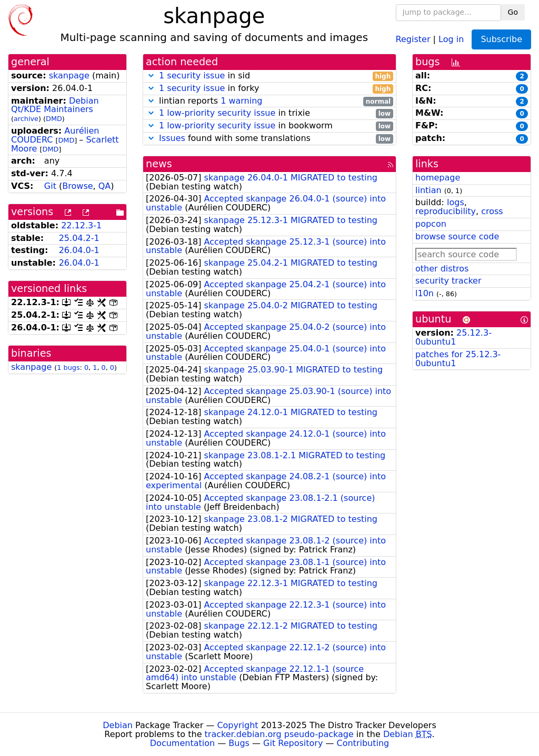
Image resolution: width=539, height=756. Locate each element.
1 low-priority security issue (217, 113)
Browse (77, 186)
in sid (269, 76)
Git (50, 186)
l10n (425, 293)
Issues (172, 138)
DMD (54, 119)
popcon (431, 224)
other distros (442, 269)
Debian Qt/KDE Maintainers (55, 105)
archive (26, 119)
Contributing (363, 743)
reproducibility (446, 211)
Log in (451, 39)
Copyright (237, 725)
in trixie (269, 113)
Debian (118, 725)
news (159, 164)
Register (413, 39)
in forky (269, 89)
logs (456, 202)
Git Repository (293, 743)
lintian (428, 190)
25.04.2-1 (79, 238)
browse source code (457, 236)
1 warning (241, 101)
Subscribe (501, 39)
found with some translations (269, 139)
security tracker (448, 281)
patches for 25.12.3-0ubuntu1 (458, 359)
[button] (151, 75)
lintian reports (269, 101)
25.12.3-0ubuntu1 (453, 337)
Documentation (182, 743)
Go (513, 12)
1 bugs (68, 367)
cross (492, 211)
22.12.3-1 (81, 225)
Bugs (239, 743)
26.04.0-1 (79, 250)
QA (105, 186)
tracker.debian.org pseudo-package (279, 734)
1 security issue (192, 75)
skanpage (69, 75)
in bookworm (269, 126)
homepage (438, 178)
